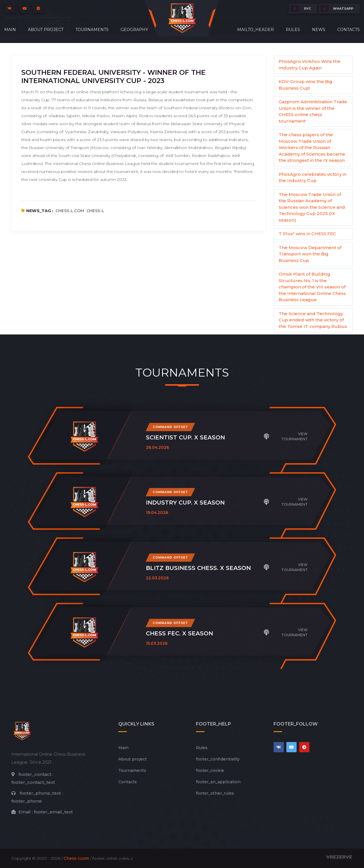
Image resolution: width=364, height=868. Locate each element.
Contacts (349, 30)
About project (46, 30)
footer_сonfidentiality (218, 759)
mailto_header (256, 30)
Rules (293, 30)
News (319, 30)
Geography (134, 30)
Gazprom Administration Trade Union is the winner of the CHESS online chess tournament (313, 111)
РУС (301, 9)
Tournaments (92, 30)
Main (10, 30)
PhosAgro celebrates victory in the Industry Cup (313, 177)
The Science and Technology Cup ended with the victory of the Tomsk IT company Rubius (313, 320)
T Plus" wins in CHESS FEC (307, 234)
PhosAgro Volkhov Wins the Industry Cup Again (310, 65)
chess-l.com (70, 211)
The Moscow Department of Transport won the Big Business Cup (310, 254)
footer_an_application (218, 782)
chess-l (95, 211)
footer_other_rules (215, 793)
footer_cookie (210, 770)
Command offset (170, 427)
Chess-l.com (76, 858)
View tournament (286, 436)
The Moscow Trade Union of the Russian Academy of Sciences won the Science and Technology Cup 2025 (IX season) (312, 207)
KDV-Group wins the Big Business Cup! (306, 85)
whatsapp (337, 9)
